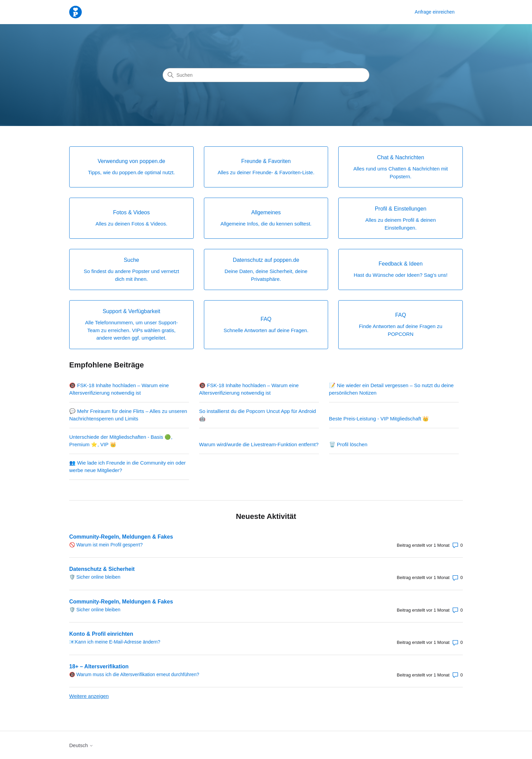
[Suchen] (266, 75)
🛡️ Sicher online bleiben (95, 577)
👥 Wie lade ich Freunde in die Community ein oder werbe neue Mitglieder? (127, 467)
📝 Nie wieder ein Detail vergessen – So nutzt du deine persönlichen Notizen (392, 389)
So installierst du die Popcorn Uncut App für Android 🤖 (258, 415)
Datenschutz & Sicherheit (102, 569)
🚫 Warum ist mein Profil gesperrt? (106, 545)
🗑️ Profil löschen (348, 444)
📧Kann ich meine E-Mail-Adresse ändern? (115, 642)
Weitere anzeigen (89, 696)
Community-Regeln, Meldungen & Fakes (121, 537)
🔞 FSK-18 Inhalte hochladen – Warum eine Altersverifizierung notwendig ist (119, 389)
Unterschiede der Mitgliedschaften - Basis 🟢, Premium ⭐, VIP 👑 (121, 441)
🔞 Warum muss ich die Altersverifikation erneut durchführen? (134, 674)
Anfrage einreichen (435, 12)
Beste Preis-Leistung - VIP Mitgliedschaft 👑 (379, 419)
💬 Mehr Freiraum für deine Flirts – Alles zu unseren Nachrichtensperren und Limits (128, 415)
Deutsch (81, 745)
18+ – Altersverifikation (99, 666)
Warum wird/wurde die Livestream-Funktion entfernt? (259, 444)
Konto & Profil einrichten (101, 634)
